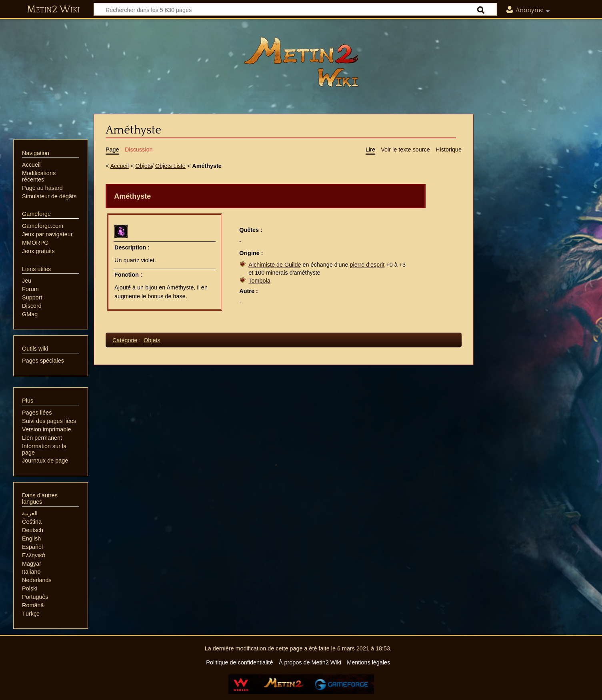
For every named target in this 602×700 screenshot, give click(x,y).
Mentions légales (368, 662)
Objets (144, 166)
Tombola (259, 281)
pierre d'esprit (367, 265)
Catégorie (125, 340)
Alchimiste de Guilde (275, 265)
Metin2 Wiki (53, 10)
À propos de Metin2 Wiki (310, 662)
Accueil (120, 166)
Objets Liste (170, 166)
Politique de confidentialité (239, 662)
